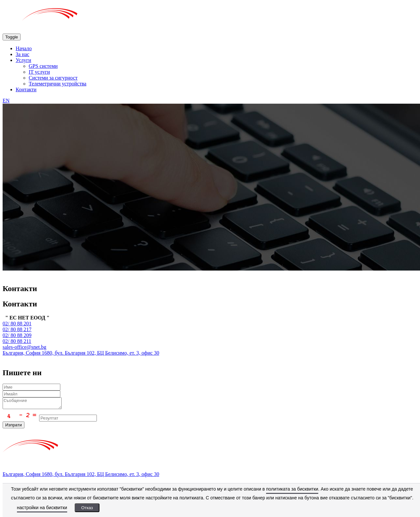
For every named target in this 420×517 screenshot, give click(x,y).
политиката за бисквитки (292, 489)
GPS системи (43, 66)
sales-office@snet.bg (24, 347)
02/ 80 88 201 (17, 324)
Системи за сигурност (53, 78)
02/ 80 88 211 (17, 341)
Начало (24, 48)
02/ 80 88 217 (17, 329)
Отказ (87, 508)
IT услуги (39, 72)
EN (6, 101)
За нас (22, 54)
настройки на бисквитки (42, 508)
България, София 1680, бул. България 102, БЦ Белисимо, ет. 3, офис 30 (81, 353)
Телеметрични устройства (58, 84)
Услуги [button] (23, 60)
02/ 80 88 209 (17, 335)
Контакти (26, 89)
